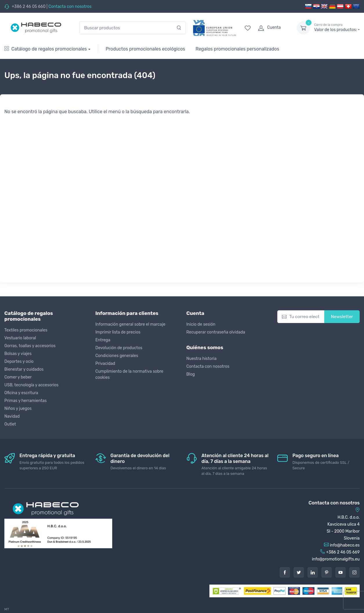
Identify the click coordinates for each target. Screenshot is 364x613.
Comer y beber (18, 377)
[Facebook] (285, 572)
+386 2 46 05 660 (28, 7)
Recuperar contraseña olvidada (216, 332)
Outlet (10, 424)
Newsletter (342, 317)
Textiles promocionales (26, 330)
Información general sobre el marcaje (130, 324)
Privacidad (105, 364)
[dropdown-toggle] (303, 28)
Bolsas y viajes (18, 354)
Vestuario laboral (20, 338)
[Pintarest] (327, 572)
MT (7, 609)
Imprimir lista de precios (118, 332)
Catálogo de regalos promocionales (46, 49)
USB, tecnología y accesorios (31, 385)
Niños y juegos (18, 409)
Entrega (103, 340)
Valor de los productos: (337, 28)
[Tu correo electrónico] (301, 317)
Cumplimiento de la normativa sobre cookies (129, 374)
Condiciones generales (117, 356)
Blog (191, 374)
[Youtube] (341, 572)
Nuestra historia (202, 359)
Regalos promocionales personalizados (237, 49)
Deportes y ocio (19, 362)
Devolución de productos (119, 348)
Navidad (12, 416)
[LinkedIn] (313, 572)
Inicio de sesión (201, 324)
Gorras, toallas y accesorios (30, 346)
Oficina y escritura (21, 393)
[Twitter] (299, 572)
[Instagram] (354, 572)
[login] (272, 28)
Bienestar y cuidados (24, 369)
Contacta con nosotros (70, 7)
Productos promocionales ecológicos (145, 49)
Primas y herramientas (26, 401)
